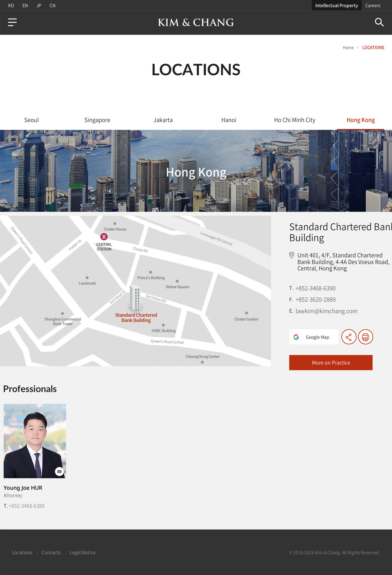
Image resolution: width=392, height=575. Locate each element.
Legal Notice (83, 552)
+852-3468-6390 (316, 288)
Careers (373, 5)
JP (39, 5)
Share (349, 337)
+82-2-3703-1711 (100, 506)
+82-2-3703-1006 (27, 506)
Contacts (51, 552)
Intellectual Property (337, 5)
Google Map (318, 337)
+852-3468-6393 (172, 506)
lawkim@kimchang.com (327, 311)
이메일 (59, 472)
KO (11, 5)
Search (380, 22)
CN (52, 5)
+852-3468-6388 (245, 506)
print (366, 337)
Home (348, 47)
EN (25, 5)
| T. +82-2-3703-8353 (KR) (179, 508)
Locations (22, 552)
